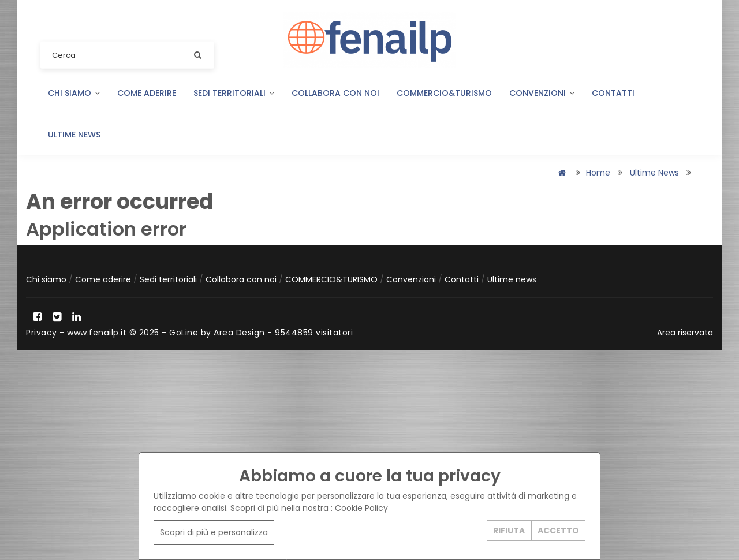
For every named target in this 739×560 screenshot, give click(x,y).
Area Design (239, 333)
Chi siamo (74, 93)
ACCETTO (558, 531)
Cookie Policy (361, 508)
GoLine (184, 333)
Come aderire (147, 93)
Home (598, 173)
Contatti (613, 93)
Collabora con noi (335, 93)
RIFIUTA (509, 531)
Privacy (42, 333)
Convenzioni (542, 93)
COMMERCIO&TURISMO (444, 93)
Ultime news (74, 135)
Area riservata (685, 333)
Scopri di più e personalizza (214, 532)
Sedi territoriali (234, 93)
